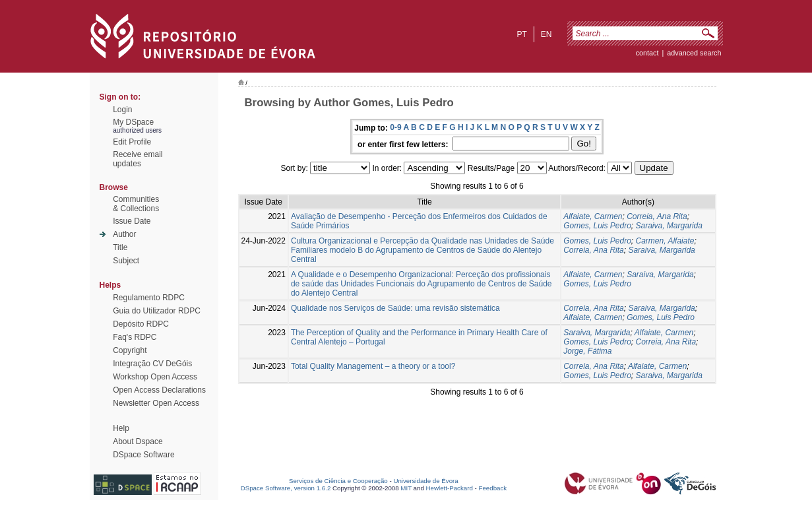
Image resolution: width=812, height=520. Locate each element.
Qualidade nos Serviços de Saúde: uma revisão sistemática (395, 308)
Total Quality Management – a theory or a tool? (373, 366)
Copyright (130, 350)
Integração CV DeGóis (152, 364)
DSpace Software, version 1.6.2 (286, 488)
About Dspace (138, 441)
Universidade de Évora (425, 481)
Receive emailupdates (138, 159)
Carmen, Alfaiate (665, 241)
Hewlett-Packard (450, 488)
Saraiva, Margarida (669, 226)
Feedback (492, 488)
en (547, 34)
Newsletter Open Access (156, 403)
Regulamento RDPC (149, 298)
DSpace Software (143, 455)
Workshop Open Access (155, 377)
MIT (406, 488)
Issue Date (132, 221)
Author (124, 234)
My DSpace (133, 122)
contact (647, 53)
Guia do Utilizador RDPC (157, 311)
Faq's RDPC (135, 337)
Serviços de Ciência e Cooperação (338, 481)
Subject (126, 261)
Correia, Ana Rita (657, 216)
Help (121, 428)
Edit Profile (132, 142)
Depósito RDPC (141, 324)
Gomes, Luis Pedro (597, 226)
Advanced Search (694, 53)
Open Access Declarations (159, 390)
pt (521, 34)
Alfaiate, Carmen (593, 216)
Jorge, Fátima (587, 351)
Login (122, 110)
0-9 (395, 127)
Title (120, 247)
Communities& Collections (136, 204)
